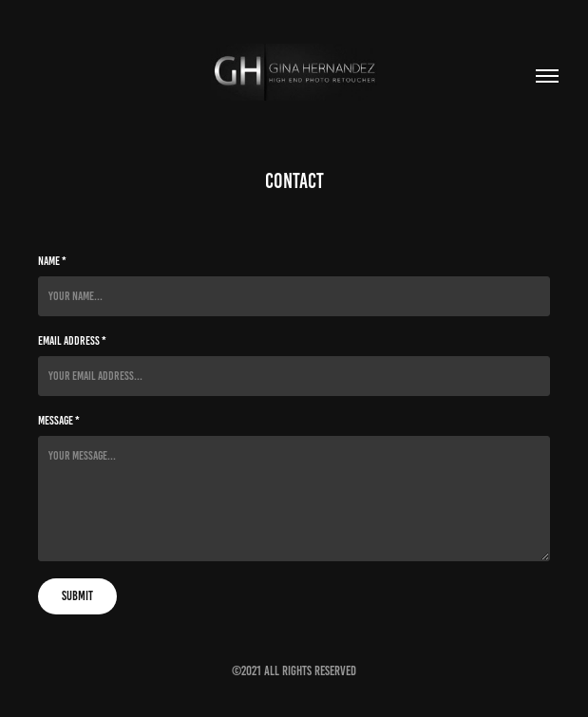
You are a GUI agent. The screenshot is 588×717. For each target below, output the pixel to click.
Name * (52, 261)
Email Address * (72, 341)
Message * (59, 421)
